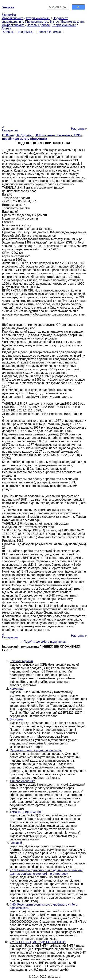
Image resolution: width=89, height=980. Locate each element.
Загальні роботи (38, 25)
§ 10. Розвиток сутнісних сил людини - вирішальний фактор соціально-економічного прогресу (46, 872)
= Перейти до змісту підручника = (45, 642)
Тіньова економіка (23, 781)
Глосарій (16, 843)
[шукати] (58, 7)
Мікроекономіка (12, 18)
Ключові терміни (21, 661)
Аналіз (6, 28)
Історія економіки (38, 18)
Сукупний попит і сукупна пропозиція (36, 750)
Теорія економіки (64, 25)
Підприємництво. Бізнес (42, 22)
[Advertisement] (44, 78)
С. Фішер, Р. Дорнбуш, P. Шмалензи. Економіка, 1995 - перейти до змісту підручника (42, 137)
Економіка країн (72, 22)
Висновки (16, 719)
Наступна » (79, 129)
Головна (7, 32)
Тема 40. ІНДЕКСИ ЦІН (26, 812)
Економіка (9, 15)
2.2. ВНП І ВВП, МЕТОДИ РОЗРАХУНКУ (38, 942)
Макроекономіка (13, 25)
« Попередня (10, 129)
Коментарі (17, 689)
